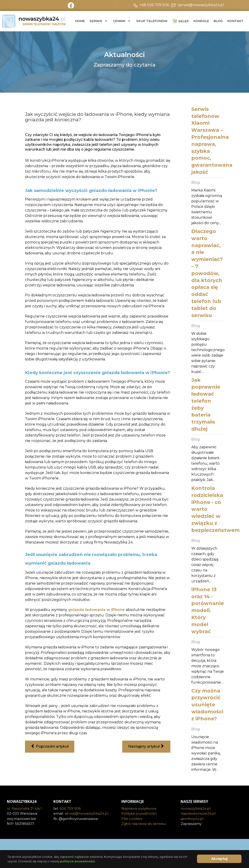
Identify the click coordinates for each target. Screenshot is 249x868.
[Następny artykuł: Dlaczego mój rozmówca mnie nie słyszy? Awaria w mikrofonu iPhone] (146, 747)
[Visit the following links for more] (124, 846)
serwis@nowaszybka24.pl (86, 813)
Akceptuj (219, 859)
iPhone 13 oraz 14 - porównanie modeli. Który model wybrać (208, 610)
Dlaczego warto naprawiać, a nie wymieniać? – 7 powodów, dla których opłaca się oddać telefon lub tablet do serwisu (207, 273)
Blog (196, 182)
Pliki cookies (132, 819)
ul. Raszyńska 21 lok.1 (24, 808)
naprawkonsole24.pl (198, 813)
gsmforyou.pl (192, 819)
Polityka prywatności (139, 813)
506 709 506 (70, 808)
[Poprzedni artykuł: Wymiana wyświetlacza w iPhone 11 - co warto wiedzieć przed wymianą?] (50, 747)
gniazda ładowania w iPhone (96, 610)
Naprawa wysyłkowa (139, 808)
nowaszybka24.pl (195, 808)
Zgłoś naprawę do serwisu (143, 824)
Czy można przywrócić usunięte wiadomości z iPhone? (207, 705)
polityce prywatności (77, 861)
